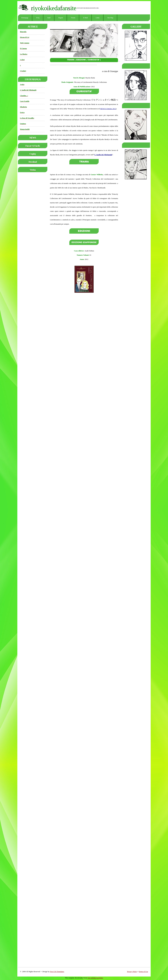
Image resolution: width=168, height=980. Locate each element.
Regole (61, 18)
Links (98, 18)
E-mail (85, 18)
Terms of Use (143, 972)
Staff (49, 18)
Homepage (25, 18)
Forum (73, 18)
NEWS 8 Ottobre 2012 (108, 109)
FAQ (38, 18)
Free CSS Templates (57, 972)
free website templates (95, 978)
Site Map (110, 18)
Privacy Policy (132, 972)
